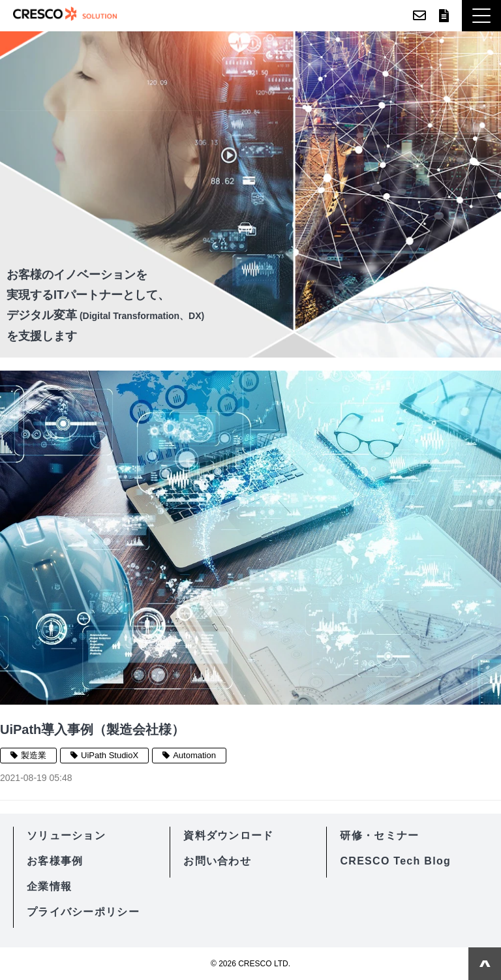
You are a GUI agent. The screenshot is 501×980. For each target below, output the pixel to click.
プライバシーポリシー (83, 912)
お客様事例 (55, 861)
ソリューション (66, 835)
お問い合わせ (419, 16)
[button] (481, 16)
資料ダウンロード (444, 16)
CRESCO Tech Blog (395, 861)
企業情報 (49, 886)
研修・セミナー (379, 835)
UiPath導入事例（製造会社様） (92, 729)
